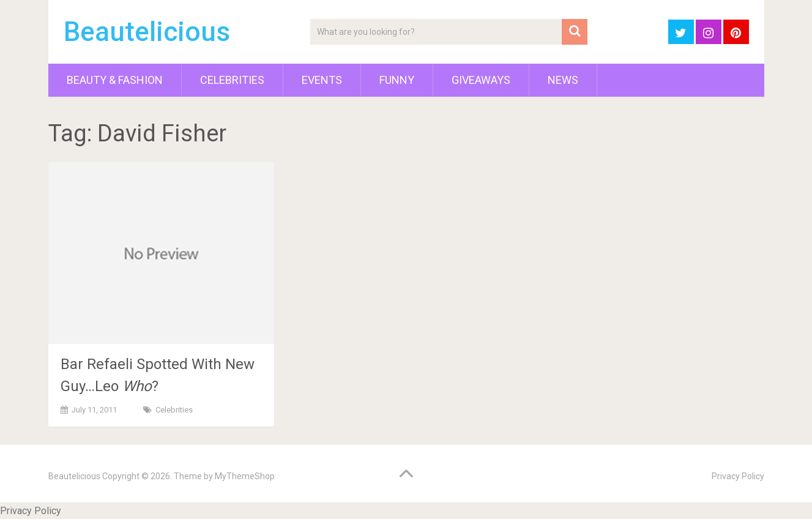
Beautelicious (147, 32)
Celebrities (232, 80)
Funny (397, 80)
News (563, 80)
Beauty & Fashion (115, 80)
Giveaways (481, 80)
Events (322, 80)
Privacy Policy (738, 476)
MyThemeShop (245, 476)
